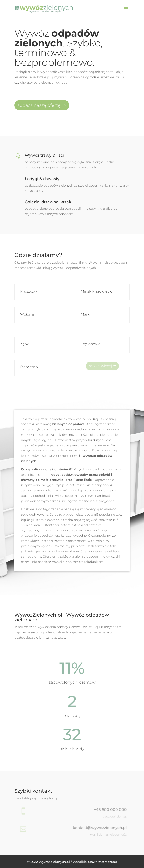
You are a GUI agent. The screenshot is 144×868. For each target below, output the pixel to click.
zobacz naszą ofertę (39, 105)
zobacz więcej (101, 366)
